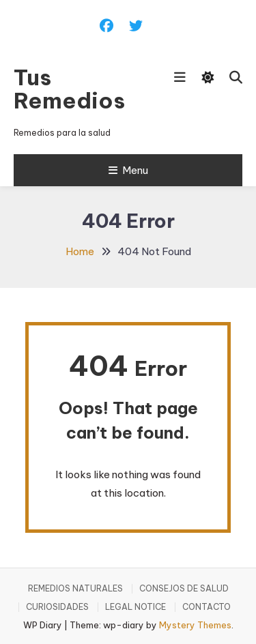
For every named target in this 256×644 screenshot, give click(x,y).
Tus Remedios (69, 89)
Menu (128, 170)
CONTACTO (207, 607)
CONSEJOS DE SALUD (184, 589)
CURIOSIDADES (57, 607)
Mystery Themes (195, 625)
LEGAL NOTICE (136, 607)
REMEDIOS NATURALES (75, 589)
